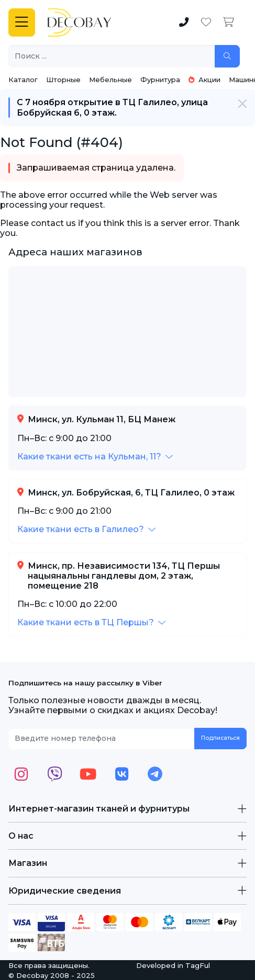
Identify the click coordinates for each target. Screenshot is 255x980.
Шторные (63, 80)
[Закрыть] (242, 104)
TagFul (198, 965)
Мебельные (110, 80)
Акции (204, 80)
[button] (95, 457)
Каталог (23, 80)
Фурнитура (160, 80)
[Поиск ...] (112, 56)
